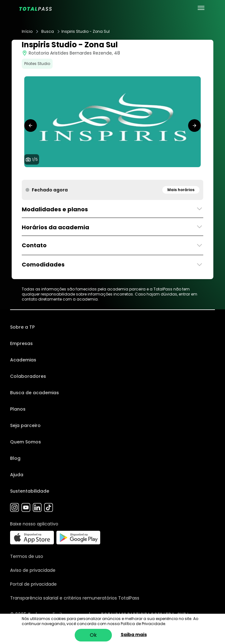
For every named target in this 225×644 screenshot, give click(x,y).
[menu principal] (201, 8)
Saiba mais (134, 635)
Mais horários (181, 190)
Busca (48, 32)
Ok (93, 635)
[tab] (102, 173)
